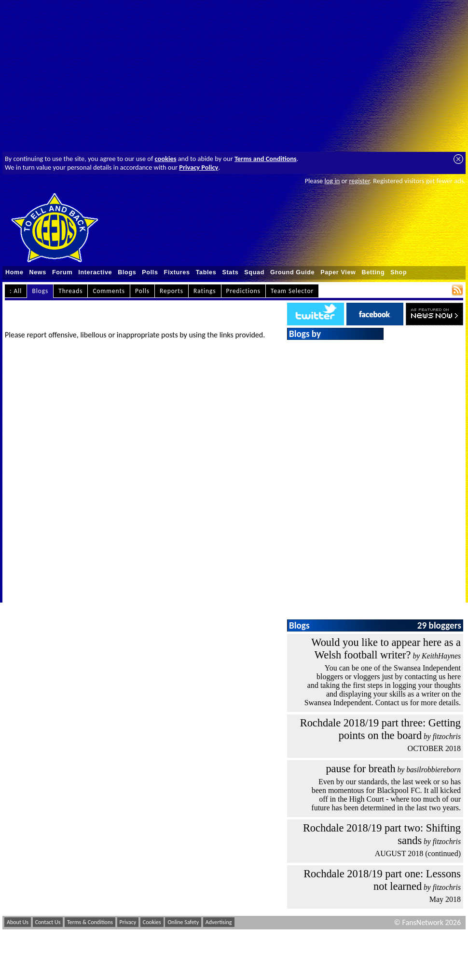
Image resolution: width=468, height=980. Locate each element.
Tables (206, 272)
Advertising (219, 922)
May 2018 (445, 899)
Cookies (152, 922)
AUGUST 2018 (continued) (418, 853)
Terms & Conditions (90, 922)
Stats (230, 272)
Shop (399, 272)
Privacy (128, 922)
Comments (109, 291)
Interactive (95, 272)
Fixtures (177, 272)
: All (16, 291)
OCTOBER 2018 (434, 748)
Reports (172, 291)
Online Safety (183, 922)
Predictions (243, 291)
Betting (373, 272)
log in (332, 181)
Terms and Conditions (266, 159)
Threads (70, 291)
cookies (166, 159)
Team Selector (292, 291)
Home (14, 272)
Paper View (338, 272)
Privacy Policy (199, 167)
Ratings (205, 291)
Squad (254, 272)
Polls (150, 272)
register (359, 181)
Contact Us (48, 922)
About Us (18, 922)
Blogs (127, 272)
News (38, 272)
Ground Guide (292, 272)
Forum (62, 272)
